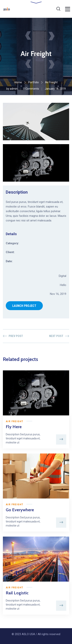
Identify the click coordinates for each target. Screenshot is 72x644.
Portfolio (34, 82)
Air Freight (14, 421)
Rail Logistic (17, 593)
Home (18, 82)
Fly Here (14, 427)
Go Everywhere (20, 510)
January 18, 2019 (55, 89)
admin (14, 89)
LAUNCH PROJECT (24, 306)
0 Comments (31, 89)
